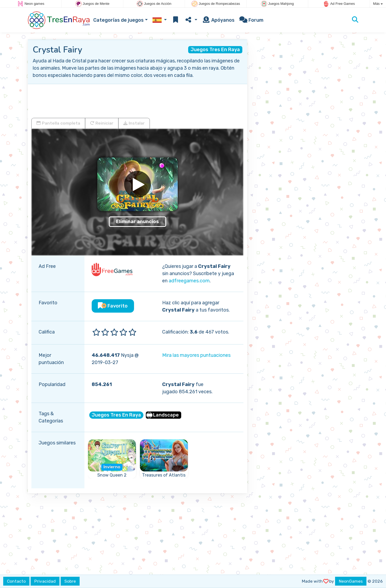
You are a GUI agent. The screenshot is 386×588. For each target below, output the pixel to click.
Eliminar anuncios (138, 222)
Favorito (113, 306)
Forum (251, 20)
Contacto (16, 581)
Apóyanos (218, 20)
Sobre (70, 581)
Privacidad (45, 581)
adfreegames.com (189, 281)
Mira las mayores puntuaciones (196, 355)
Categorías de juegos (118, 20)
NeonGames (351, 581)
